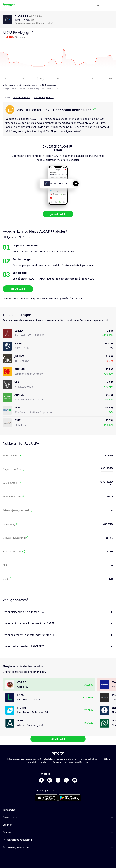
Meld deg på (8, 85)
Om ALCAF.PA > (21, 97)
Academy (77, 299)
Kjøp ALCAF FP (58, 214)
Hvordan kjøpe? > (44, 97)
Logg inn (100, 5)
